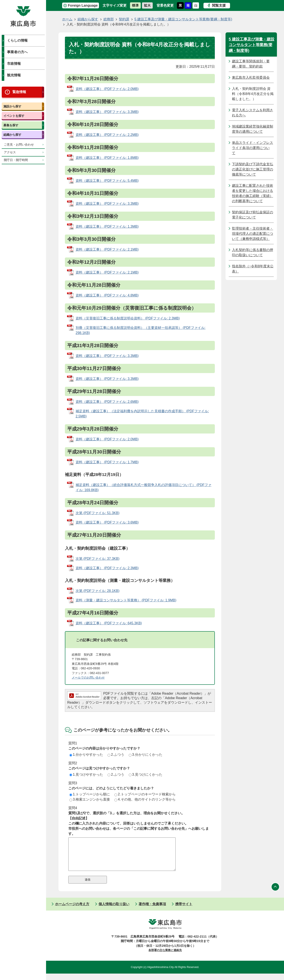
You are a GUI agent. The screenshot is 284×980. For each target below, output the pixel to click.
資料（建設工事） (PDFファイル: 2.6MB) (107, 402)
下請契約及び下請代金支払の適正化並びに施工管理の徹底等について (253, 169)
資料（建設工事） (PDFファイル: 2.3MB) (107, 568)
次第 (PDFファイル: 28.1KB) (97, 591)
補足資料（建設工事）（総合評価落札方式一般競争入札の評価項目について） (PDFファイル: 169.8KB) (143, 487)
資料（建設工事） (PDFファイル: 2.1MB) (107, 249)
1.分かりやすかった (86, 755)
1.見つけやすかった (86, 775)
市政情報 (14, 64)
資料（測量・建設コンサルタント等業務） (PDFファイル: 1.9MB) (126, 600)
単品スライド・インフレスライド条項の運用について (253, 148)
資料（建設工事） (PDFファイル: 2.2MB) (107, 135)
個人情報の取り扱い (114, 910)
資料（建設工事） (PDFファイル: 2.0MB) (107, 89)
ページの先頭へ (275, 893)
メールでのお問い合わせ (88, 677)
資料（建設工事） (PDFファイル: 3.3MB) (107, 112)
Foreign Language (83, 5)
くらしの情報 (17, 40)
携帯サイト (184, 910)
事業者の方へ (17, 52)
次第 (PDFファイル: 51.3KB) (97, 513)
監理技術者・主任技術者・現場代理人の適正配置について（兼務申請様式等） (253, 234)
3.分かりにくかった (146, 755)
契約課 (124, 19)
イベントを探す (14, 116)
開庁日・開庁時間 (16, 160)
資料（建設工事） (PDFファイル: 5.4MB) (107, 181)
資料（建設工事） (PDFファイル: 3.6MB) (107, 522)
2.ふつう (116, 755)
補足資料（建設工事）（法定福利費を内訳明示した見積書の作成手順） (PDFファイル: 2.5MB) (142, 414)
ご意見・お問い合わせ (19, 145)
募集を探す (11, 125)
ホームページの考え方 (72, 910)
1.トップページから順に (90, 794)
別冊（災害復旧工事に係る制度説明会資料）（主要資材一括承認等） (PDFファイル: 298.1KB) (141, 330)
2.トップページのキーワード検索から (145, 794)
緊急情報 (19, 92)
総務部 (109, 19)
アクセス (10, 152)
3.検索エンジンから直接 (90, 799)
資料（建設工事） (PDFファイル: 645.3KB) (109, 623)
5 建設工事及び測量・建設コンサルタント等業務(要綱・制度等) (183, 19)
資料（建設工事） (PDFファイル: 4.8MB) (107, 295)
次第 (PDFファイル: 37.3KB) (97, 559)
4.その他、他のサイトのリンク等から (145, 799)
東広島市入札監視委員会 (251, 78)
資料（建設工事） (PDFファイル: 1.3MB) (107, 227)
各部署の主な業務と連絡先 (165, 957)
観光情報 (14, 75)
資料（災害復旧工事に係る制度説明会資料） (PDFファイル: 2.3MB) (128, 318)
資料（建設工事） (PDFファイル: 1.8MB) (107, 158)
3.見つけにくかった (146, 775)
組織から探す (12, 135)
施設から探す (12, 106)
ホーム (67, 19)
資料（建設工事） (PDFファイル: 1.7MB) (107, 462)
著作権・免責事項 (152, 910)
